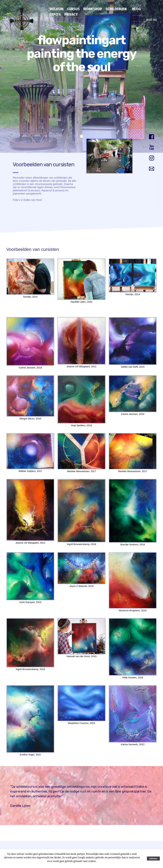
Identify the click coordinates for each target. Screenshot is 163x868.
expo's (55, 14)
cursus (73, 9)
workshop (93, 9)
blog (137, 9)
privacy (71, 14)
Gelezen (153, 859)
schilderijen (116, 9)
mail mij (151, 20)
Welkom (57, 9)
